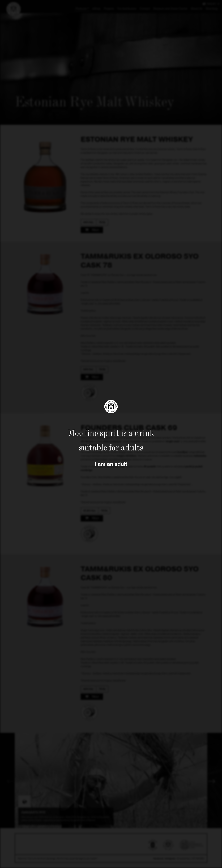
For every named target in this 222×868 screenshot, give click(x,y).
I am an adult (111, 464)
